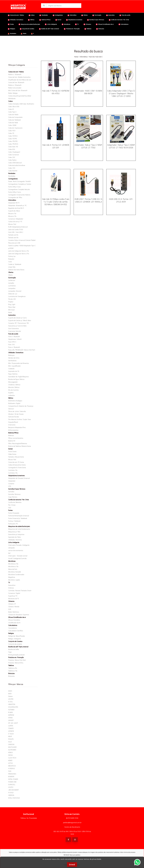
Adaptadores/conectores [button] (74, 20)
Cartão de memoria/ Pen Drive (19, 500)
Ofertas (11, 272)
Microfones (12, 561)
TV (9, 582)
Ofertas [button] (84, 15)
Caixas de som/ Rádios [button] (16, 15)
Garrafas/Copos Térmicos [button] (96, 20)
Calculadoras (13, 625)
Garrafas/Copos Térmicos (17, 489)
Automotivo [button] (110, 15)
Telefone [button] (88, 29)
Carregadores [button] (58, 15)
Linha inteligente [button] (51, 24)
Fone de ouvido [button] (125, 15)
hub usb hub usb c (96, 57)
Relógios (11, 633)
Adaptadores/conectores (16, 476)
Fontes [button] (11, 24)
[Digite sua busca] (64, 6)
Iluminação (12, 278)
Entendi (72, 864)
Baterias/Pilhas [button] (45, 20)
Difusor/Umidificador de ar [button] (105, 24)
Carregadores (13, 179)
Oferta (23, 34)
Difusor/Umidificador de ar (17, 617)
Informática (84, 57)
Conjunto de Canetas (15, 641)
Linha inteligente (14, 542)
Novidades (12, 34)
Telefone (11, 665)
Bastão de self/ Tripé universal (18, 647)
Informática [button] (72, 15)
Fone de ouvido (13, 334)
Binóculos (11, 673)
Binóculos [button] (100, 29)
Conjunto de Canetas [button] (27, 29)
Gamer (11, 449)
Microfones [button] (66, 24)
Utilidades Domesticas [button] (15, 20)
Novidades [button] (44, 15)
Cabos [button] (32, 15)
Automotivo (12, 315)
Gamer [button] (58, 20)
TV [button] (77, 24)
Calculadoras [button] (123, 24)
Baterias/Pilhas (13, 433)
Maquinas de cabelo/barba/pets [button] (29, 24)
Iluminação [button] (97, 15)
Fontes (10, 510)
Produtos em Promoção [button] (72, 29)
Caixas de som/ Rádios (16, 72)
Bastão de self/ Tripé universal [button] (49, 29)
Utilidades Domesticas (16, 352)
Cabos (10, 101)
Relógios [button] (11, 29)
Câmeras (11, 601)
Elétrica (11, 398)
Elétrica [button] (31, 20)
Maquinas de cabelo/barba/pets (19, 526)
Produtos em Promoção (16, 657)
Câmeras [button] (87, 24)
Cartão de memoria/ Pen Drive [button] (119, 20)
